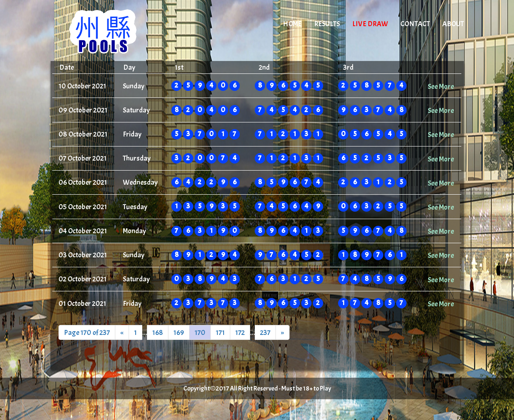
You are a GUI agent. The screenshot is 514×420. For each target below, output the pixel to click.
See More (441, 86)
